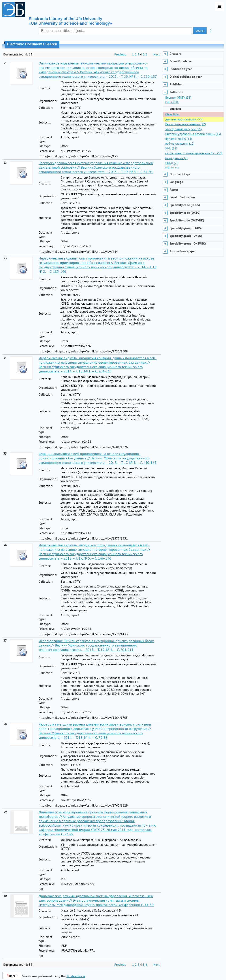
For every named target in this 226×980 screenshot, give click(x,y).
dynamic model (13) (179, 139)
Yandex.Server (76, 976)
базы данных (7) (176, 158)
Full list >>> (172, 102)
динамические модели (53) (184, 119)
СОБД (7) (171, 163)
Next (156, 54)
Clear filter (172, 114)
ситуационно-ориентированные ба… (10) (194, 153)
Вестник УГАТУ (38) (178, 98)
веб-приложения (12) (180, 144)
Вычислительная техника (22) (186, 124)
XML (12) (171, 148)
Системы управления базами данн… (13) (193, 134)
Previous (120, 54)
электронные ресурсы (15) (184, 129)
